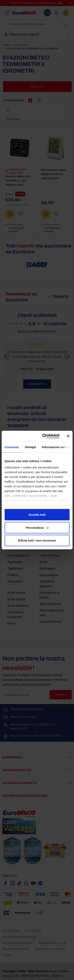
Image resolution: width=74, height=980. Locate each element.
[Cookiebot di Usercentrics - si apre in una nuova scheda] (44, 436)
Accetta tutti (37, 515)
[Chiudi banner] (68, 436)
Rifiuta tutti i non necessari (37, 540)
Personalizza (37, 527)
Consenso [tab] (12, 447)
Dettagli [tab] (30, 447)
